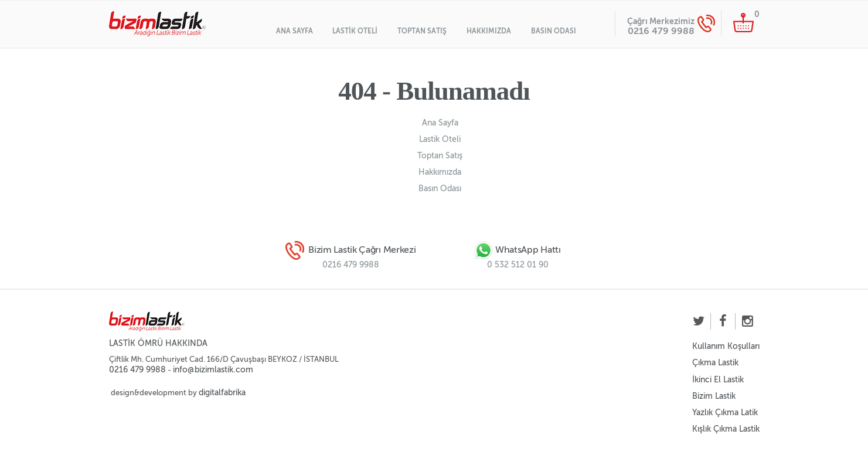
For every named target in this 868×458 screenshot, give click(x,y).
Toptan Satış (422, 31)
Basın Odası (554, 31)
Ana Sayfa (295, 31)
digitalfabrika (222, 393)
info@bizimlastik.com (213, 370)
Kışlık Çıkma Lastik (726, 429)
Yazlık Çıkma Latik (725, 413)
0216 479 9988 (661, 31)
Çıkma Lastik (715, 363)
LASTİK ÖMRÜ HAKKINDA (158, 343)
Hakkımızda (489, 31)
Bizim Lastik (714, 396)
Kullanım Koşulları (726, 346)
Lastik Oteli (355, 31)
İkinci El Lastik (718, 380)
